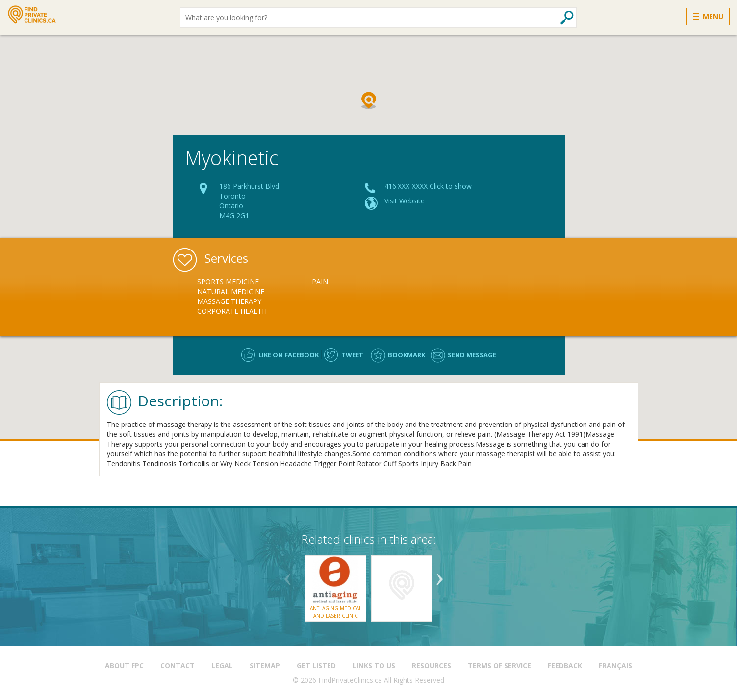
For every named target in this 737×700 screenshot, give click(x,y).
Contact (178, 665)
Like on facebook (289, 355)
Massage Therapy (229, 301)
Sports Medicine (228, 282)
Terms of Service (499, 665)
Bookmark (407, 355)
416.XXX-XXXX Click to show (428, 186)
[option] (254, 297)
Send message (472, 355)
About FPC (124, 665)
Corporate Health (232, 311)
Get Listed (316, 665)
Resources (432, 665)
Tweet (352, 355)
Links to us (374, 665)
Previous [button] (288, 575)
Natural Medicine (231, 291)
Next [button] (440, 575)
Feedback (565, 665)
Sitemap (265, 665)
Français (615, 665)
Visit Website (405, 201)
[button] (369, 100)
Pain (320, 282)
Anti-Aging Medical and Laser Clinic (336, 612)
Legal (222, 665)
